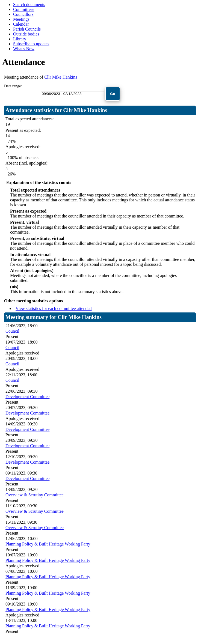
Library (20, 39)
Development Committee (27, 397)
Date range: (13, 86)
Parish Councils (27, 29)
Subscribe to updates (31, 44)
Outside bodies (26, 34)
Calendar (21, 24)
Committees (24, 9)
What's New (24, 49)
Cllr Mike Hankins (61, 77)
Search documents (29, 5)
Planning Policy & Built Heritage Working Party (48, 544)
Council (12, 331)
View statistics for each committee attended (54, 308)
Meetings (21, 19)
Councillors (23, 14)
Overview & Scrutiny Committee (35, 495)
